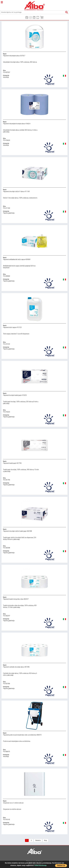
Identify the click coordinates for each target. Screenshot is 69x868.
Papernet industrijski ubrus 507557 (34, 55)
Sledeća (38, 840)
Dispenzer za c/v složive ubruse (34, 802)
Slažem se (61, 866)
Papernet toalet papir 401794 (34, 462)
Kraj (45, 840)
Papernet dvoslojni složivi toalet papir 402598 (34, 530)
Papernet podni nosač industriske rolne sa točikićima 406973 (34, 734)
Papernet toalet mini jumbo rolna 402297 (34, 598)
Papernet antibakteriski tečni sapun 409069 (34, 258)
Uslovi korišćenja (40, 865)
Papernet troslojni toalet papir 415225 (34, 394)
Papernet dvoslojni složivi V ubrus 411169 (34, 191)
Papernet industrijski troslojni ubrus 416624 (34, 123)
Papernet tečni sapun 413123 (34, 326)
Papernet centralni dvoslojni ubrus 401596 (34, 666)
